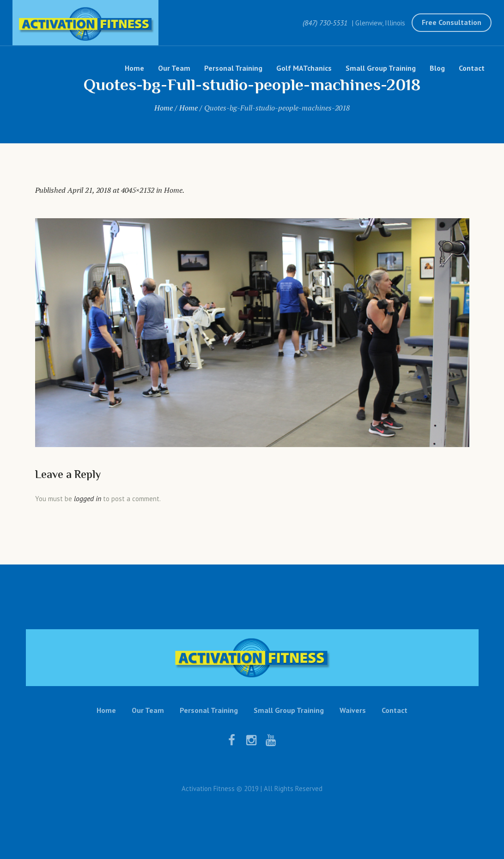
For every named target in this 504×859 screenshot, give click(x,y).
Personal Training (209, 710)
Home (164, 108)
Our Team (148, 710)
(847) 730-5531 (325, 23)
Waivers (353, 710)
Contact (395, 710)
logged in (88, 498)
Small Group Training (289, 710)
